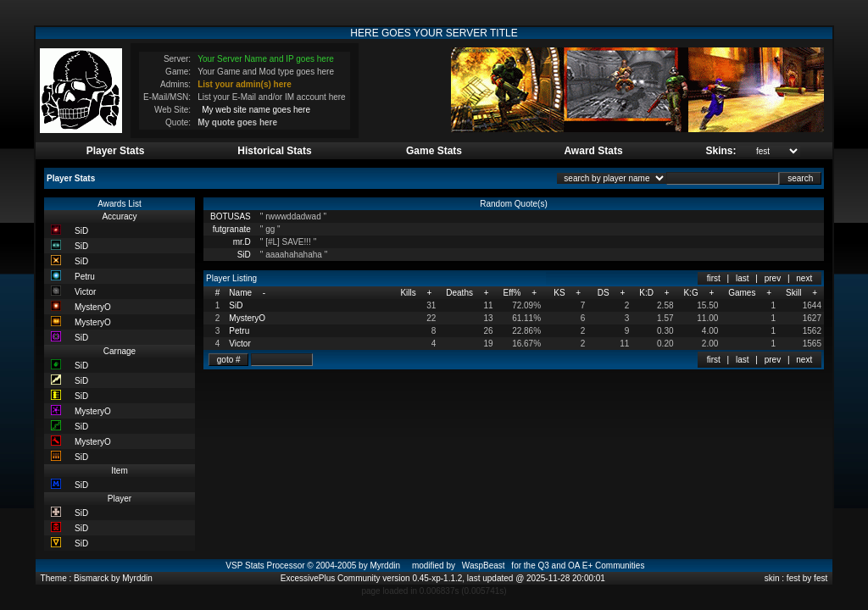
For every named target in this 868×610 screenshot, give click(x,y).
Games (742, 293)
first (714, 278)
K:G (690, 293)
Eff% (512, 293)
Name (240, 293)
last (743, 278)
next (804, 278)
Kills (408, 293)
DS (604, 293)
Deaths (459, 293)
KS (559, 293)
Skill (793, 293)
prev (773, 278)
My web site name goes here (256, 110)
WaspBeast (484, 566)
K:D (646, 293)
